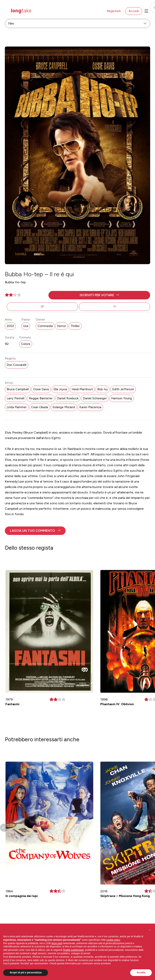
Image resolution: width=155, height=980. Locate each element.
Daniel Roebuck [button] (68, 398)
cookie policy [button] (113, 940)
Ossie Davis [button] (41, 389)
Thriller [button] (75, 326)
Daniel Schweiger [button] (95, 398)
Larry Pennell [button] (16, 398)
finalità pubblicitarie (73, 950)
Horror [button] (62, 326)
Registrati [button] (114, 11)
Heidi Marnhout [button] (82, 389)
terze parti (57, 943)
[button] (99, 295)
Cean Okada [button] (40, 407)
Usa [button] (26, 326)
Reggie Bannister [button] (41, 398)
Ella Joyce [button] (60, 389)
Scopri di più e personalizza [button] (26, 973)
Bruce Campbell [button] (18, 389)
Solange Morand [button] (64, 407)
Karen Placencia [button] (90, 407)
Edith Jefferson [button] (123, 389)
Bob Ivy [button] (103, 389)
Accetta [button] (141, 973)
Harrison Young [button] (121, 398)
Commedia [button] (45, 326)
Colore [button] (26, 344)
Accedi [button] (134, 11)
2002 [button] (10, 326)
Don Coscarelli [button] (17, 365)
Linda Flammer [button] (17, 407)
